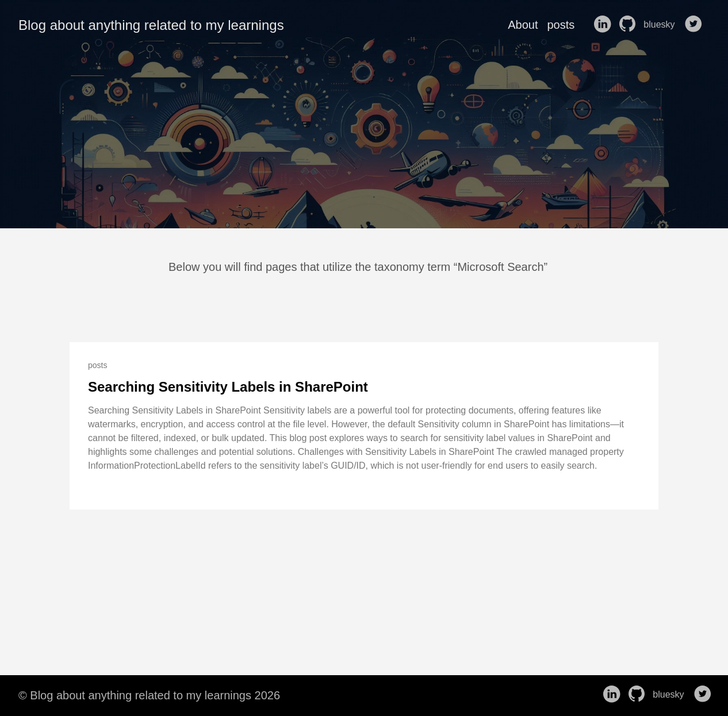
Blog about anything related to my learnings (151, 25)
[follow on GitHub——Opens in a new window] (630, 25)
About (523, 25)
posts (561, 25)
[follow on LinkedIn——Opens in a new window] (604, 25)
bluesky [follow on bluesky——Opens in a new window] (663, 25)
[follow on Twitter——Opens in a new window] (696, 25)
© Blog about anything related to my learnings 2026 (149, 695)
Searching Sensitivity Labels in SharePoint (228, 387)
